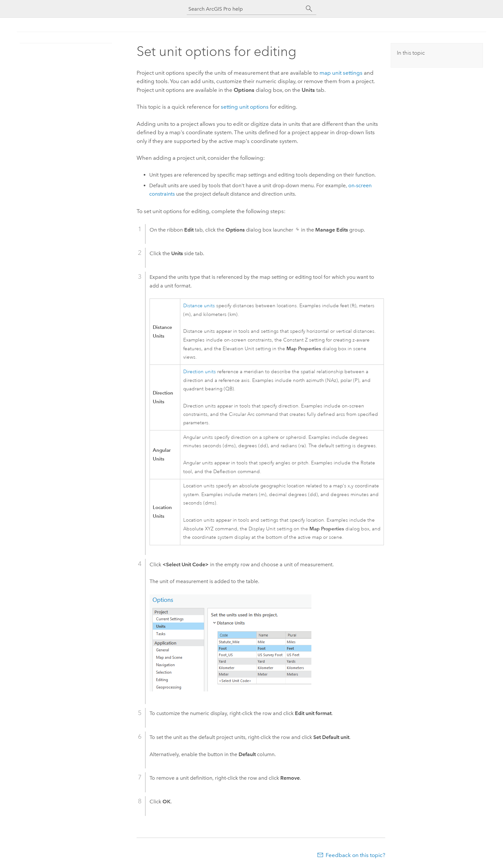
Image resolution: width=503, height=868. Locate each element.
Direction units (200, 372)
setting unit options (245, 107)
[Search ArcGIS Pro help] (245, 9)
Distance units (199, 306)
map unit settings (341, 73)
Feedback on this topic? (355, 855)
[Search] (309, 9)
